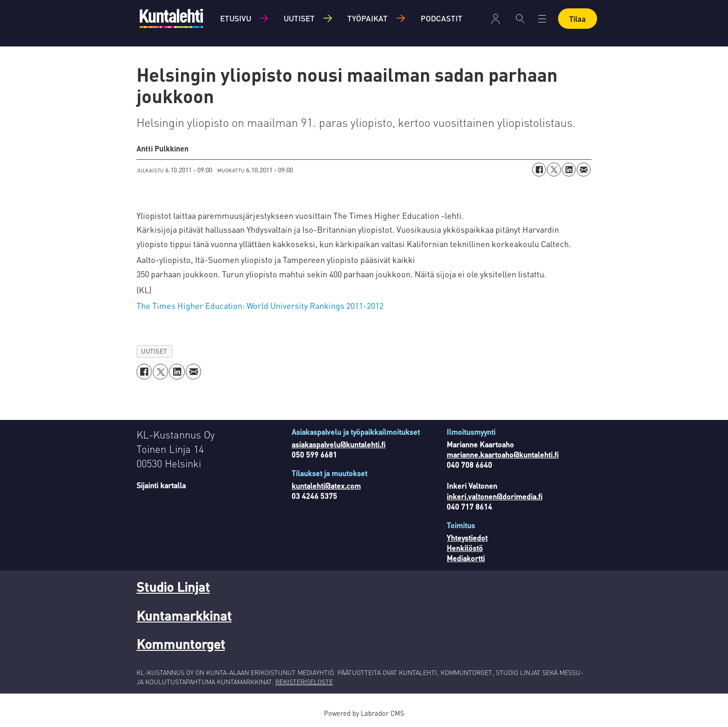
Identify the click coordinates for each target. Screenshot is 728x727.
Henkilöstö (465, 548)
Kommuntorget (181, 644)
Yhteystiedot (467, 538)
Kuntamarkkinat (184, 616)
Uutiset (299, 18)
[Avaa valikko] (542, 19)
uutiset (154, 351)
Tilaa (578, 19)
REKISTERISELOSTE (304, 681)
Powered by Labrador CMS (364, 713)
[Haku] (520, 19)
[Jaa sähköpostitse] (584, 170)
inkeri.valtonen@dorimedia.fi (494, 496)
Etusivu (236, 18)
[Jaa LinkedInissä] (569, 170)
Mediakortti (466, 558)
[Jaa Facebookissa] (539, 170)
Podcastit (442, 18)
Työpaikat (367, 18)
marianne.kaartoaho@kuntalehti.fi (503, 455)
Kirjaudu (496, 19)
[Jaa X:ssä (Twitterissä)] (554, 170)
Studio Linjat (173, 587)
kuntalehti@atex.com (326, 486)
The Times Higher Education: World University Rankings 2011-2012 (260, 305)
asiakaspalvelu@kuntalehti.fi (338, 444)
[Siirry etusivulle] (171, 18)
